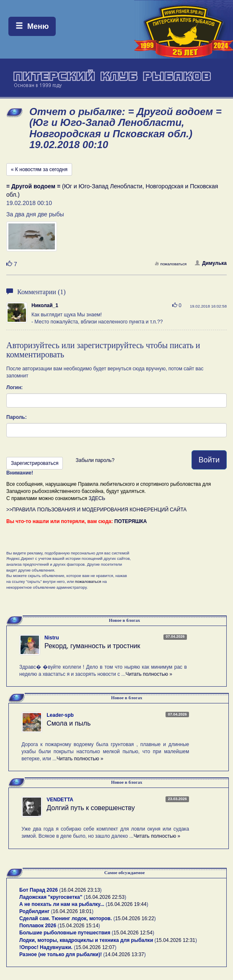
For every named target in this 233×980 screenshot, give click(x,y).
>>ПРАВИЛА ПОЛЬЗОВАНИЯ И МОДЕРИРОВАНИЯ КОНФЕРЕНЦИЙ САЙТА (96, 510)
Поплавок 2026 (38, 926)
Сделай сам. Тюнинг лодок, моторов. (66, 918)
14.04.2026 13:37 (124, 954)
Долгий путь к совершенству (91, 808)
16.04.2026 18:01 (72, 911)
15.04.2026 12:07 (95, 947)
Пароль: (17, 417)
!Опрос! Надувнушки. (46, 947)
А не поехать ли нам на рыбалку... (62, 904)
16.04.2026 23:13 (80, 890)
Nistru (52, 638)
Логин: (14, 387)
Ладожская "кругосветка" (52, 897)
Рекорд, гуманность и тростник (92, 646)
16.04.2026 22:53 (105, 897)
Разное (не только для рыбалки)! (61, 954)
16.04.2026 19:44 (127, 904)
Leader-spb (60, 715)
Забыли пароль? (95, 460)
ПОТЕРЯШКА (131, 521)
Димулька (211, 263)
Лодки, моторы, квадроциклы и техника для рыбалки (86, 940)
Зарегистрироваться (35, 463)
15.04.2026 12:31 (176, 940)
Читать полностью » (149, 674)
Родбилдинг (34, 911)
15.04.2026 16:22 (134, 918)
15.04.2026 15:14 (79, 926)
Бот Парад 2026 (39, 890)
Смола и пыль (69, 723)
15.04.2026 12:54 (133, 933)
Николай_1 (45, 305)
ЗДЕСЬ (97, 498)
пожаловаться (171, 264)
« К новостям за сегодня (39, 169)
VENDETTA (60, 800)
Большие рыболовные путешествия (65, 933)
